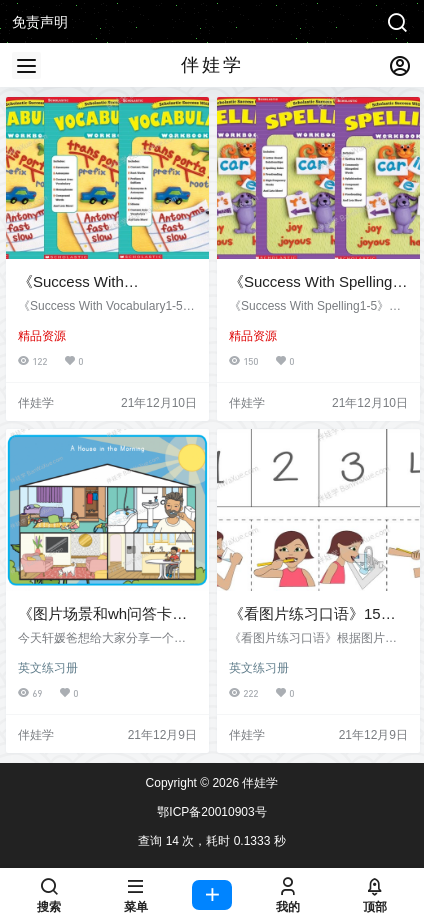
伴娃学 (258, 783)
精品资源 (42, 336)
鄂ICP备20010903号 (211, 812)
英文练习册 (48, 668)
